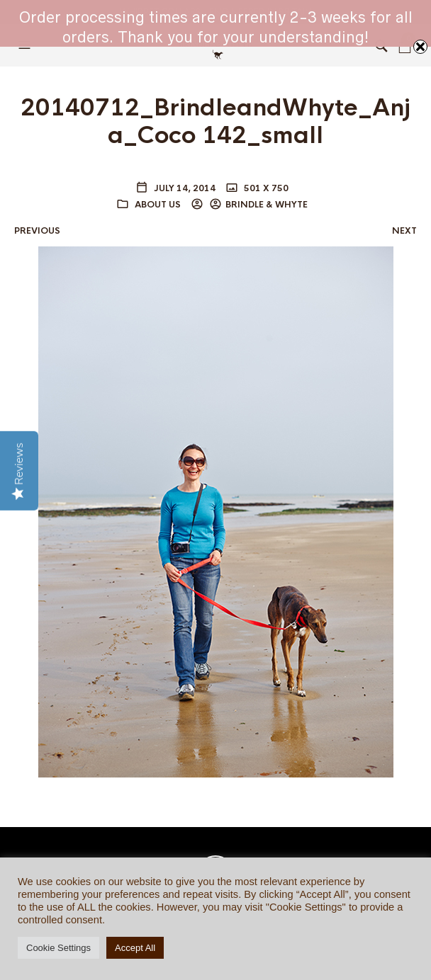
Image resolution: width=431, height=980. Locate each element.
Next (404, 231)
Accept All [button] (135, 948)
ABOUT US (158, 205)
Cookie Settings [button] (58, 948)
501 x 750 (265, 188)
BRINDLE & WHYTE (267, 205)
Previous (37, 231)
